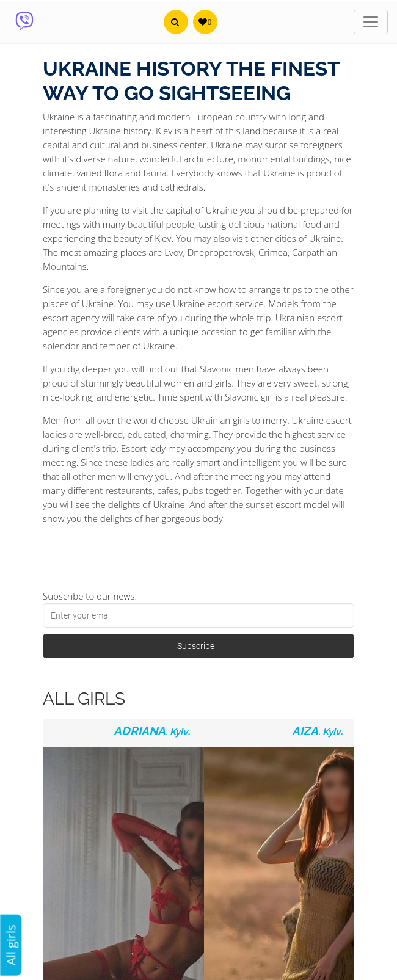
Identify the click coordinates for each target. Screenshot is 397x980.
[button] (176, 22)
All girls (11, 945)
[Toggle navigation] (371, 22)
